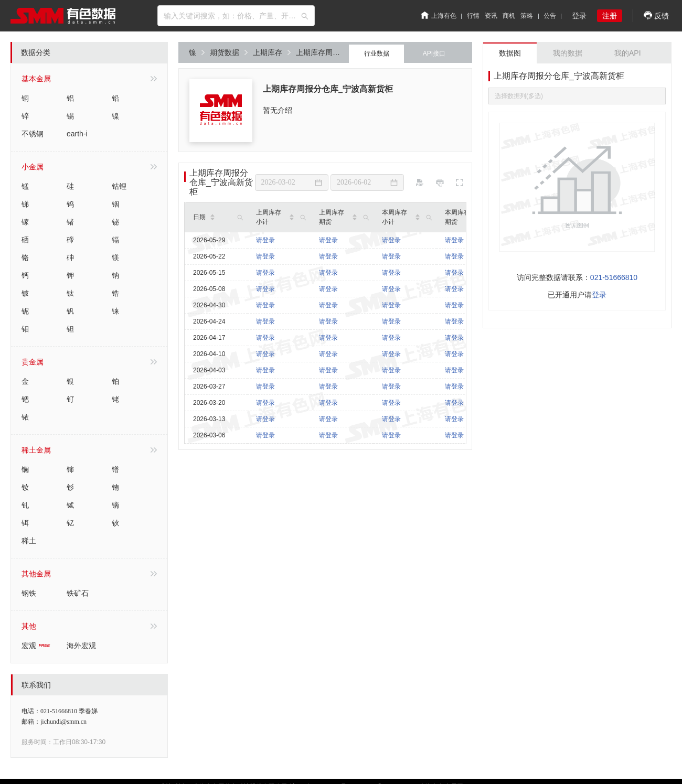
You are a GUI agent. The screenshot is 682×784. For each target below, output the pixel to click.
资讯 (491, 16)
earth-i (77, 134)
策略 (527, 16)
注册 (610, 16)
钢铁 (29, 593)
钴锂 (119, 186)
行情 (473, 16)
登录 (579, 16)
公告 (550, 16)
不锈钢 (33, 134)
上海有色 (439, 16)
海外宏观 (81, 646)
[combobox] (236, 16)
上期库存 (272, 52)
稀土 (29, 541)
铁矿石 (78, 593)
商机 (509, 16)
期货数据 (229, 52)
